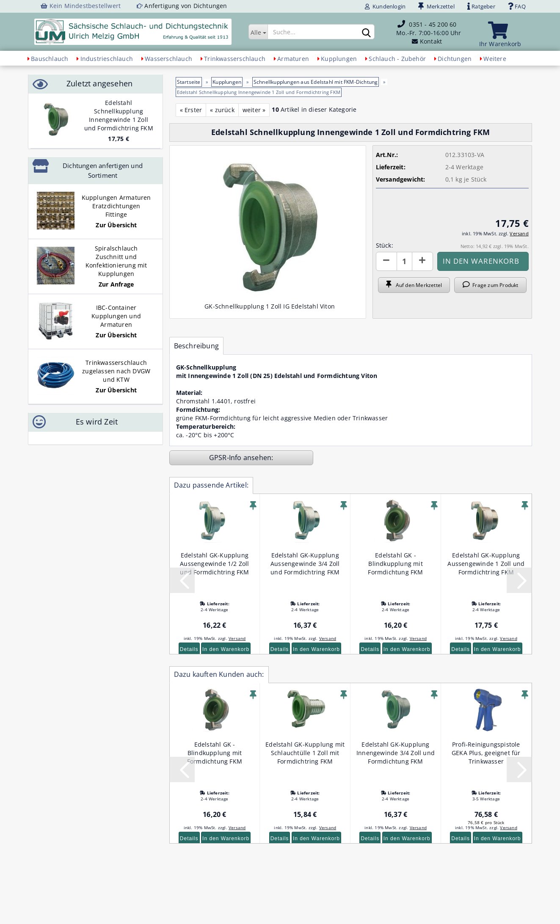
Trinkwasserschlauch (235, 59)
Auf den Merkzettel (414, 285)
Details (189, 649)
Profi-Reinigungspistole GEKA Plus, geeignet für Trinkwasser (486, 753)
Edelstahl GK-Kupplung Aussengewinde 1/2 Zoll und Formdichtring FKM (214, 564)
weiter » (254, 110)
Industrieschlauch (107, 59)
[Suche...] (258, 32)
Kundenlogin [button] (385, 6)
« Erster (191, 110)
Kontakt (431, 41)
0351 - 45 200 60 (433, 24)
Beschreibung (196, 346)
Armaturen (293, 59)
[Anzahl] (404, 261)
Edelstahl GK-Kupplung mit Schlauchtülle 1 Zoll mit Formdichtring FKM (305, 753)
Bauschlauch (50, 59)
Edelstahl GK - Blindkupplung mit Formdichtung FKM (395, 564)
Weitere (495, 59)
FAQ (517, 6)
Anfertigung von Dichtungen (186, 6)
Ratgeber (481, 6)
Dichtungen (455, 59)
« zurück (222, 110)
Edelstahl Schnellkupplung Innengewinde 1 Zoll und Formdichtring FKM (119, 115)
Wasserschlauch (168, 59)
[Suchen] (367, 32)
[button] (386, 261)
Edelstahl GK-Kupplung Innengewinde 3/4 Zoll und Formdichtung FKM (396, 753)
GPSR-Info (226, 458)
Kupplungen (339, 59)
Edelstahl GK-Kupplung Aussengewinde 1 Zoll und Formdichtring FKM (486, 564)
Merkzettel (436, 6)
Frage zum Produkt (491, 285)
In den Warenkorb (226, 649)
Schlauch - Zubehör (397, 59)
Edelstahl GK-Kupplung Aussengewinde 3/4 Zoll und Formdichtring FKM (305, 564)
